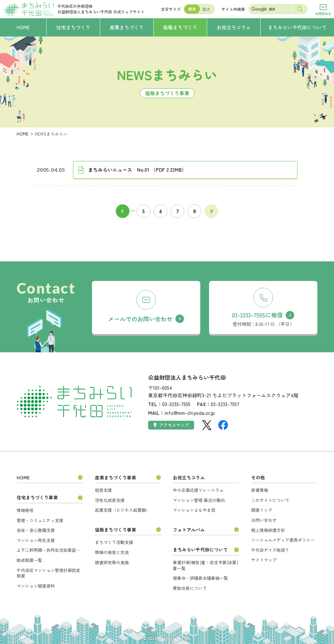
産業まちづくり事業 (115, 477)
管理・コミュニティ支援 (40, 520)
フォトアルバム (189, 530)
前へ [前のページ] (123, 211)
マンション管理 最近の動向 (199, 500)
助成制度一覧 (29, 560)
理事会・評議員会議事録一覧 (200, 578)
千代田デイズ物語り (270, 550)
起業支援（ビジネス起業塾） (122, 510)
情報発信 (25, 510)
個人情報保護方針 (268, 530)
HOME (23, 134)
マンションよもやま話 (194, 510)
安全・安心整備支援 (36, 530)
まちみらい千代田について (200, 549)
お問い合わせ (264, 520)
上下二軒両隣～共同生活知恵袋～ (48, 550)
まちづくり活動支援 (114, 542)
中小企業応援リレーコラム (198, 490)
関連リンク (262, 510)
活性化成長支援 (110, 500)
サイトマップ (264, 560)
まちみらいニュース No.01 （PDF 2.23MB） (137, 170)
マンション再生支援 (36, 540)
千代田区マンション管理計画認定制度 (48, 573)
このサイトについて (270, 500)
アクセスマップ (171, 425)
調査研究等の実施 (112, 562)
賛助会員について (190, 588)
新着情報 (260, 490)
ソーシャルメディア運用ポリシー (283, 540)
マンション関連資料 (36, 586)
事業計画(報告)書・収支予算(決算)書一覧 (205, 565)
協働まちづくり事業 (115, 530)
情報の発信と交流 (112, 552)
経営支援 (103, 490)
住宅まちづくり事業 (37, 497)
